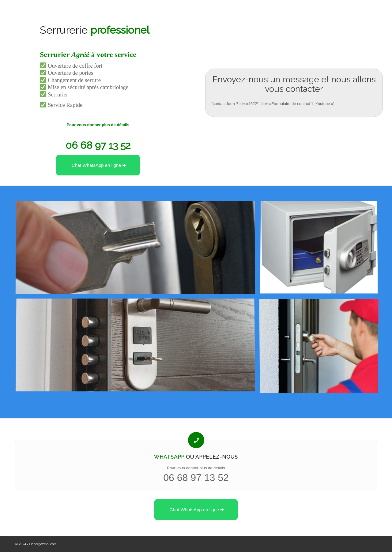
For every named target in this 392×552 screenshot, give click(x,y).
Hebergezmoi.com (43, 544)
